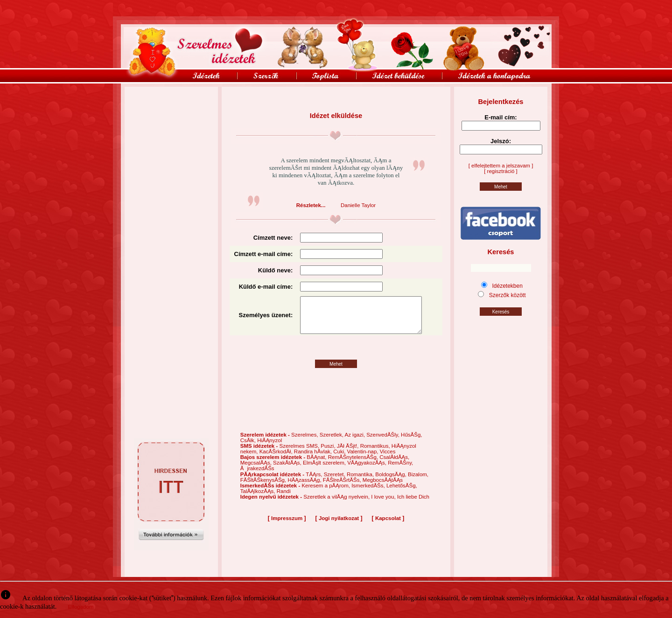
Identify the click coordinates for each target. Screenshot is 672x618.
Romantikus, (376, 454)
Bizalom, (418, 482)
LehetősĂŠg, (402, 493)
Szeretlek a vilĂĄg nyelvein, (337, 505)
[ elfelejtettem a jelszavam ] (501, 166)
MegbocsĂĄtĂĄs (383, 488)
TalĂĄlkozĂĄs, (259, 499)
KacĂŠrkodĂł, (277, 459)
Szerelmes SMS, (300, 454)
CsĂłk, (249, 448)
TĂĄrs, (315, 482)
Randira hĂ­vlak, (314, 459)
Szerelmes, (305, 443)
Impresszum (287, 526)
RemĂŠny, (400, 471)
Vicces (388, 459)
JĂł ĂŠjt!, (349, 454)
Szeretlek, (332, 443)
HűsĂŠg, (411, 443)
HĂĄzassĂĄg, (305, 488)
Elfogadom (80, 607)
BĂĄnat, (317, 465)
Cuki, (340, 459)
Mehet (336, 372)
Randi (284, 499)
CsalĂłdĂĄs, (394, 465)
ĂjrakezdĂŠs (257, 476)
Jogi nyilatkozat (339, 526)
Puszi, (329, 454)
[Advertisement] (171, 108)
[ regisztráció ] (501, 171)
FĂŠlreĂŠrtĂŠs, (343, 488)
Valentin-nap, (364, 459)
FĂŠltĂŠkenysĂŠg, (264, 488)
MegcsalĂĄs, (257, 471)
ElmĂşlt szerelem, (325, 471)
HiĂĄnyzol (269, 448)
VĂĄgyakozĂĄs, (367, 471)
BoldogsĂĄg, (392, 482)
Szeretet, (335, 482)
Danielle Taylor (358, 205)
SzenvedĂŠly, (384, 443)
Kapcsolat (388, 526)
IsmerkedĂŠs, (369, 493)
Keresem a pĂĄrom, (326, 493)
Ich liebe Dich (413, 505)
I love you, (384, 505)
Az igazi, (355, 443)
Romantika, (361, 482)
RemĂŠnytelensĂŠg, (354, 465)
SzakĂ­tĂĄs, (288, 471)
